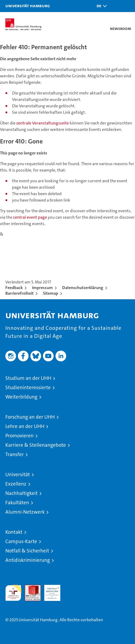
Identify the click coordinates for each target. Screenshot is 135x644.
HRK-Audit (49, 590)
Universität (18, 474)
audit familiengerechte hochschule (13, 593)
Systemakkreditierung (72, 588)
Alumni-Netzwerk (25, 512)
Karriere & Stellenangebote (36, 445)
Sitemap (51, 293)
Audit (30, 588)
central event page (30, 217)
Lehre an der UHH (25, 426)
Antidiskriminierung (28, 560)
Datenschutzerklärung (83, 288)
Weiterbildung (21, 397)
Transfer (15, 454)
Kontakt (14, 532)
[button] (100, 6)
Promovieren (19, 436)
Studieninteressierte (28, 387)
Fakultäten (17, 503)
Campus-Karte (21, 541)
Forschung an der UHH (30, 417)
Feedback (14, 288)
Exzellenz (16, 484)
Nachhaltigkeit (21, 493)
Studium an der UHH (28, 378)
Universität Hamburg (28, 6)
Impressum (42, 288)
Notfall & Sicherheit (27, 551)
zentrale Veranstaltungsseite (43, 123)
